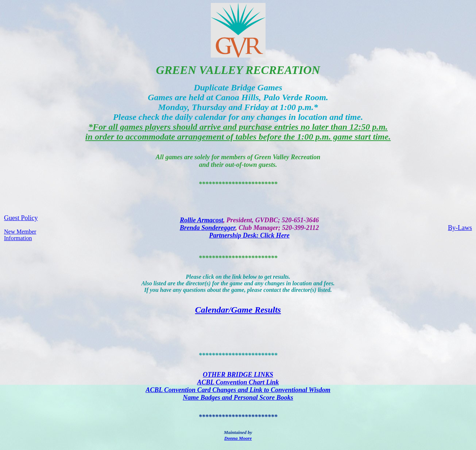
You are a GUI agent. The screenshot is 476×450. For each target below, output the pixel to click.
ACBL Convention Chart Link (238, 382)
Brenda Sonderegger (208, 228)
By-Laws (460, 228)
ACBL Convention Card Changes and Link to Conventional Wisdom (238, 390)
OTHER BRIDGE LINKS (238, 375)
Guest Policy (21, 218)
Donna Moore (238, 438)
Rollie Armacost (202, 220)
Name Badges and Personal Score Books (238, 398)
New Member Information (20, 235)
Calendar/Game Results (238, 310)
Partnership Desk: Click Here (249, 235)
